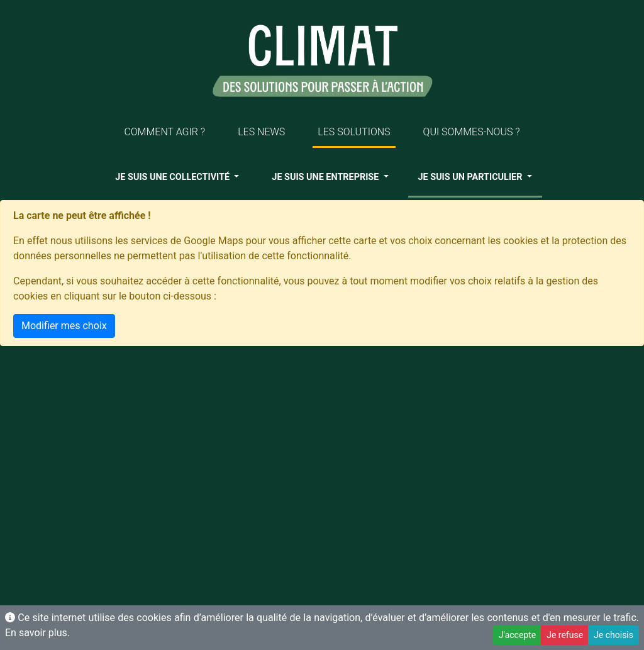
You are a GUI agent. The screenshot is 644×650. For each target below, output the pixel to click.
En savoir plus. (37, 633)
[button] (177, 177)
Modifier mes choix (64, 326)
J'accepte (517, 635)
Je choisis (613, 635)
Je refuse (565, 635)
